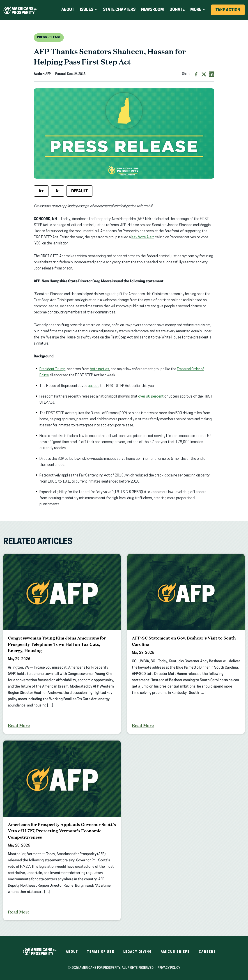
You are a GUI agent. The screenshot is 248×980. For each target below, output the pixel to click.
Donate (177, 10)
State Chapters (119, 10)
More (196, 10)
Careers (207, 952)
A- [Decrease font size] (57, 191)
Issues (87, 10)
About (68, 10)
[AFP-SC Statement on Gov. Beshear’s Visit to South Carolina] (186, 644)
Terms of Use (101, 952)
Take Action (230, 12)
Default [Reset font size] (79, 191)
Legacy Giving (138, 952)
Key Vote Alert (143, 237)
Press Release (49, 37)
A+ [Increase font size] (41, 191)
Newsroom (153, 10)
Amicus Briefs (175, 952)
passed (94, 386)
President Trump (52, 369)
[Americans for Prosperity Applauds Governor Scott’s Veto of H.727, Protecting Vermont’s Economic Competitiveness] (62, 830)
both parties (100, 369)
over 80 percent (151, 397)
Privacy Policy (169, 968)
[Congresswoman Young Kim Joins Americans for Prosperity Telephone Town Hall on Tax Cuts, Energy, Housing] (62, 644)
